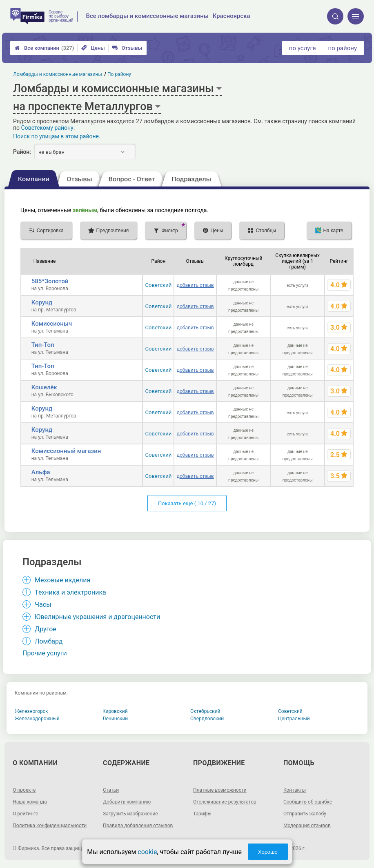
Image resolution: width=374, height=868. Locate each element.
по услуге (303, 48)
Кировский (115, 711)
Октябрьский (205, 711)
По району (119, 74)
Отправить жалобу (305, 814)
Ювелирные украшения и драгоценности (97, 617)
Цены (93, 48)
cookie (147, 852)
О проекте (24, 790)
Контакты (295, 790)
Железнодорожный (37, 719)
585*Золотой (50, 281)
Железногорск (31, 711)
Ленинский (115, 719)
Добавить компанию (127, 802)
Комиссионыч (52, 324)
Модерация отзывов (307, 826)
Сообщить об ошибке (308, 802)
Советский (159, 285)
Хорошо (268, 852)
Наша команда (30, 802)
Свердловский (207, 719)
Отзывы (127, 48)
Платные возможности (220, 790)
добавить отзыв (195, 285)
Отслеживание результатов (225, 802)
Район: (22, 152)
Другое (46, 629)
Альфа (41, 472)
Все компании (44, 48)
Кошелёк (44, 387)
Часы (43, 605)
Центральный (294, 719)
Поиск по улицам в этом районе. (57, 136)
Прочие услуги (45, 653)
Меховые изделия (62, 580)
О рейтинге (25, 814)
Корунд (42, 302)
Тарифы (202, 814)
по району (343, 48)
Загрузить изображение (130, 814)
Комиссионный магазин (66, 451)
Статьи (111, 790)
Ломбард (49, 641)
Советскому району (47, 128)
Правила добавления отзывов (138, 826)
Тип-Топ (43, 345)
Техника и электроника (70, 592)
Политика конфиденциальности (50, 826)
